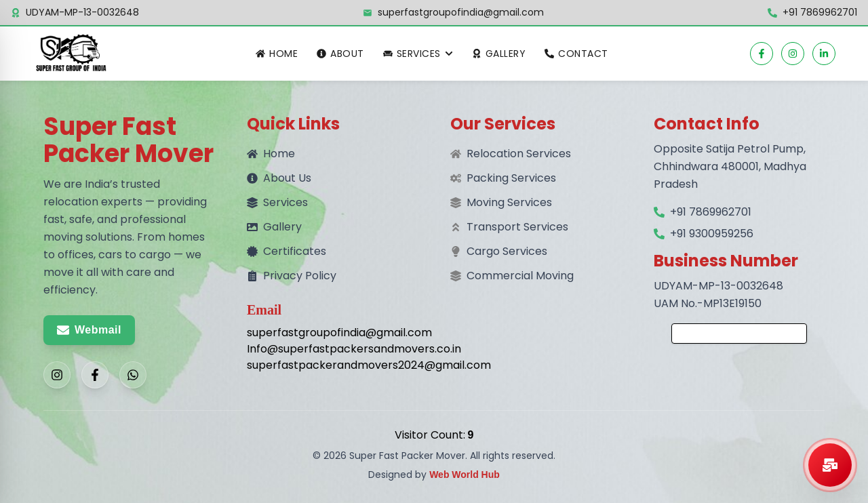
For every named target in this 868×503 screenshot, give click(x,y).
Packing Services (511, 178)
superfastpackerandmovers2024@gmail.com (332, 365)
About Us (279, 178)
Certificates (287, 251)
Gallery (499, 54)
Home (277, 54)
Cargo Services (507, 251)
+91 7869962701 (820, 12)
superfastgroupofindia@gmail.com (461, 12)
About (340, 54)
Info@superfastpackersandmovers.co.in (332, 349)
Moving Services (509, 202)
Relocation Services (519, 154)
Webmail (89, 330)
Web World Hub (465, 475)
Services (277, 202)
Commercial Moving (520, 276)
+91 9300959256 (712, 234)
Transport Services (517, 227)
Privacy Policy (292, 276)
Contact (576, 54)
